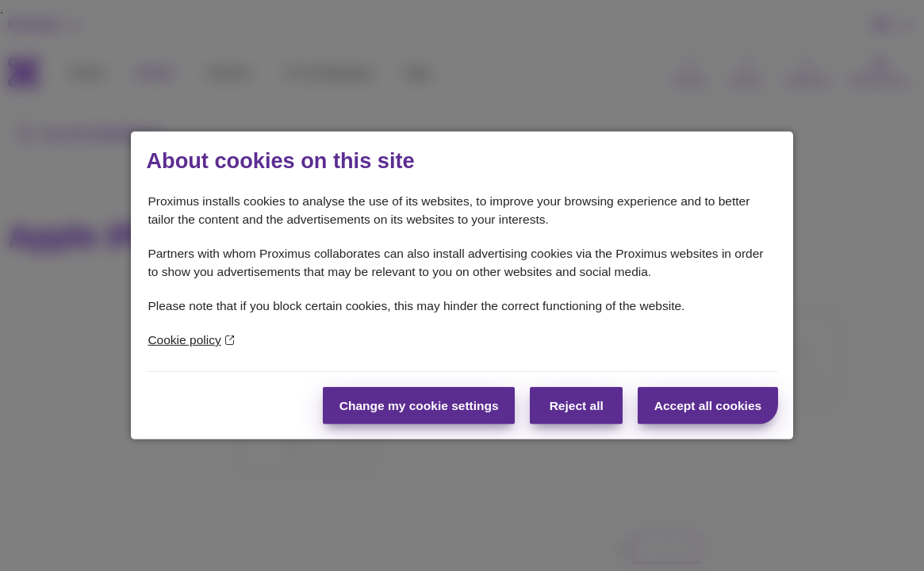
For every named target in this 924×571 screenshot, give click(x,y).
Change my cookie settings (419, 406)
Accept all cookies (708, 406)
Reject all (577, 406)
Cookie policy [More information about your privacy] (191, 340)
